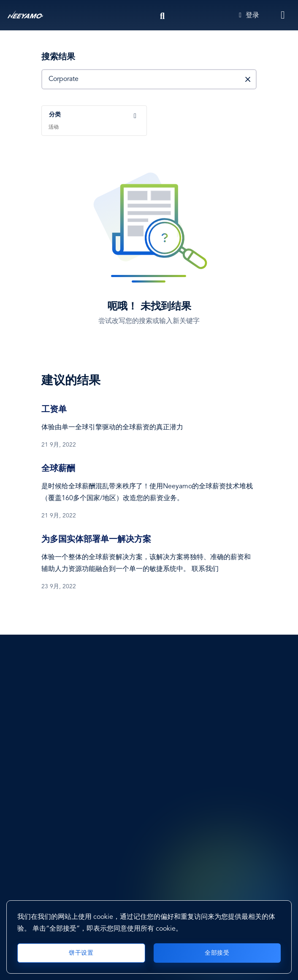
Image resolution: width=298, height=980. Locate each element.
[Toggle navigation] (283, 15)
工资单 (54, 410)
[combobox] (95, 121)
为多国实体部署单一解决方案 (96, 540)
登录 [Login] (249, 16)
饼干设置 (81, 953)
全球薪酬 (58, 469)
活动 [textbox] (54, 127)
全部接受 (217, 953)
